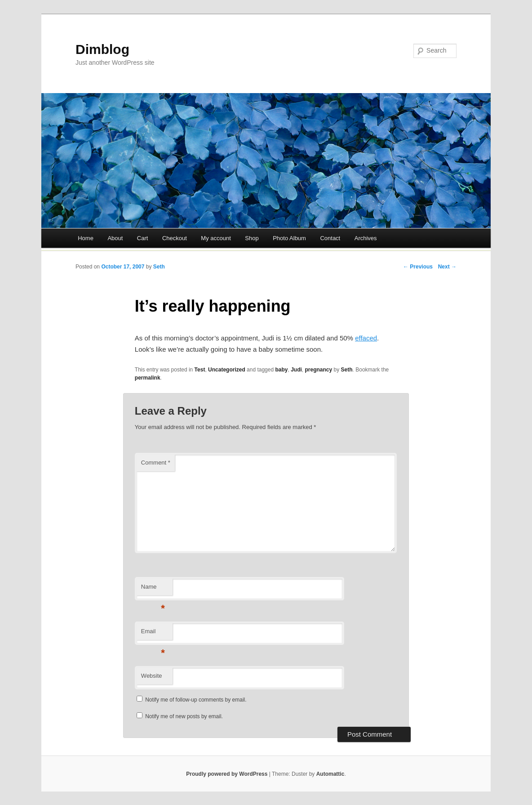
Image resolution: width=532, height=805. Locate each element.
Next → (447, 267)
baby (281, 370)
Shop (252, 238)
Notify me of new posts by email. (184, 716)
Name (153, 589)
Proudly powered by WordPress (227, 774)
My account (216, 238)
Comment (156, 463)
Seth (159, 267)
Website (152, 676)
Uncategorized (227, 370)
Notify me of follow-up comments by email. (196, 700)
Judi (296, 370)
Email (153, 634)
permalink (148, 378)
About (115, 238)
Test (200, 370)
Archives (366, 238)
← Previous (418, 267)
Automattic (330, 774)
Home (86, 238)
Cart (143, 238)
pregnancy (319, 370)
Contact (330, 238)
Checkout (175, 238)
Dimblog (102, 49)
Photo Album (289, 238)
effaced (366, 338)
